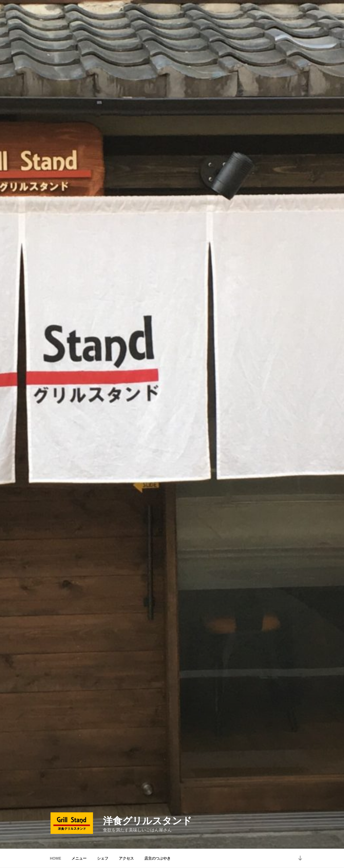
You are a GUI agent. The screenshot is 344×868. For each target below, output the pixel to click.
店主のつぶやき (157, 858)
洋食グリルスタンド (147, 821)
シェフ (103, 858)
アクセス (126, 858)
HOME (56, 858)
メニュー (79, 858)
